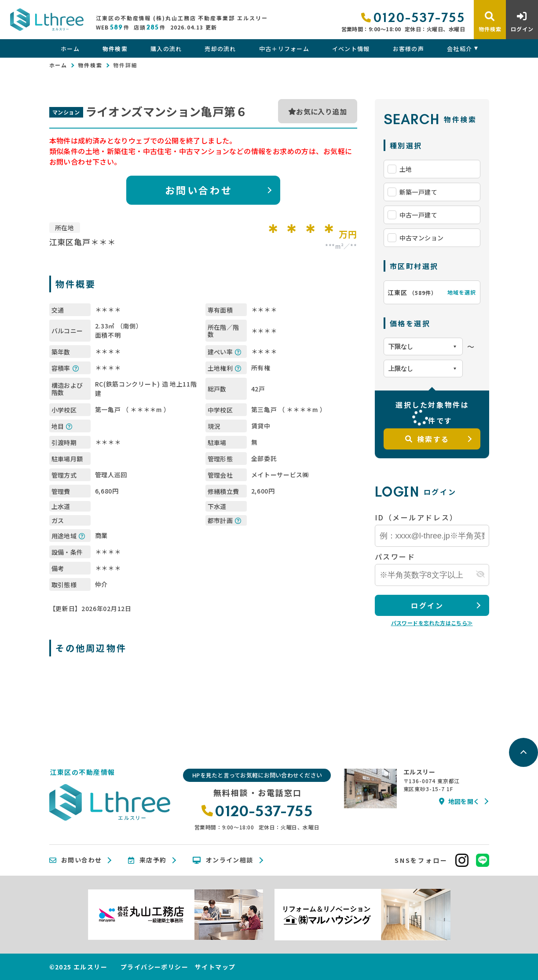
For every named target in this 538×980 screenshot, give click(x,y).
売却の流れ (220, 49)
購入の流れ (166, 49)
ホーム (70, 49)
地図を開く (459, 801)
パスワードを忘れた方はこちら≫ (432, 623)
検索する (427, 439)
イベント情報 (351, 49)
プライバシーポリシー (154, 967)
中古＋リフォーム (284, 49)
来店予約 (147, 860)
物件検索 (115, 49)
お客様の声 (409, 49)
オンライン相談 (223, 860)
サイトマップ (215, 967)
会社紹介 (459, 49)
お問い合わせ (199, 190)
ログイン (427, 605)
